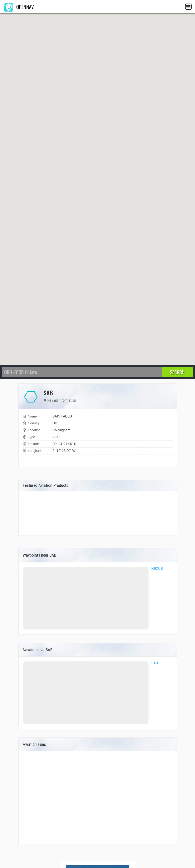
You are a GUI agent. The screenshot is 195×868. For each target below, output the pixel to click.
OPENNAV (19, 7)
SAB (155, 663)
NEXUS (157, 569)
